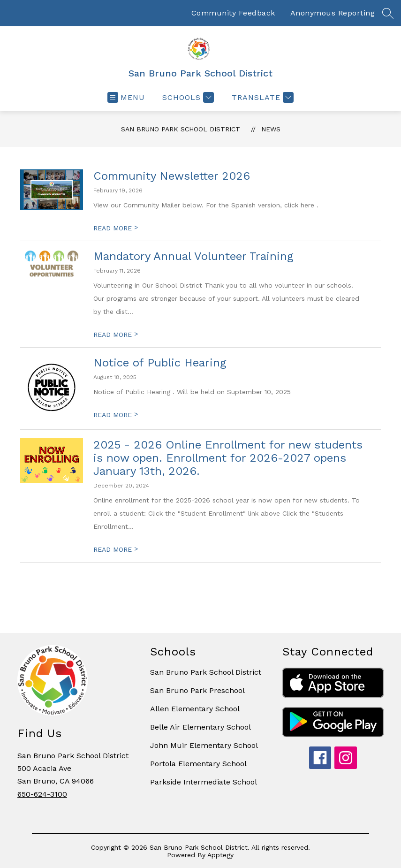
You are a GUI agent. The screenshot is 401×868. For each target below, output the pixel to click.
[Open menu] (126, 97)
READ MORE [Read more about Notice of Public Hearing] (116, 415)
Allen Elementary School (195, 709)
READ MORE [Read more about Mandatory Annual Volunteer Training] (116, 335)
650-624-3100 (42, 794)
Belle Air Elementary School (200, 727)
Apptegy (220, 855)
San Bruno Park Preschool (197, 690)
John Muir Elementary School (204, 745)
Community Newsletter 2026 (172, 176)
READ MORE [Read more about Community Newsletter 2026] (116, 228)
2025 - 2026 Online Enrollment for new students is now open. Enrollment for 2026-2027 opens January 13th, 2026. (228, 458)
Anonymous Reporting (333, 13)
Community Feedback (233, 13)
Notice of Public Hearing (160, 363)
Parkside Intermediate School (204, 782)
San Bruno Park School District (181, 129)
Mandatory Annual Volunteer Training (193, 256)
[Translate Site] (261, 97)
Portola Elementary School (198, 764)
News (271, 129)
